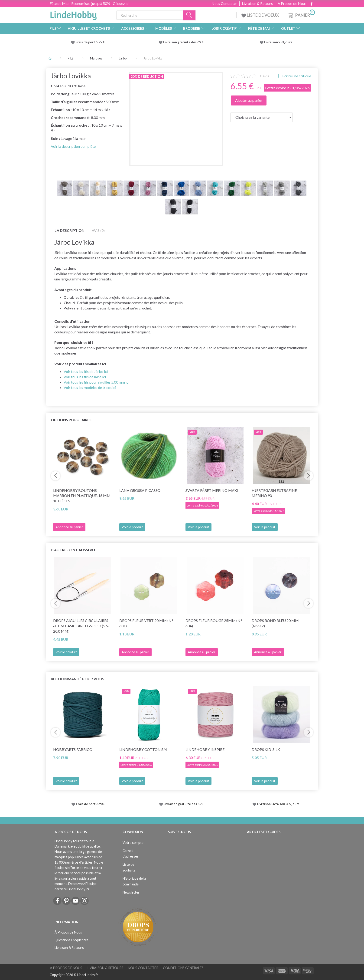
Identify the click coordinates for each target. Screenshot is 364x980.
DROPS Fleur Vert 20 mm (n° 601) (146, 623)
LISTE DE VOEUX (260, 15)
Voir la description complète (73, 146)
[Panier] (301, 15)
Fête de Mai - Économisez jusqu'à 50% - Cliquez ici (89, 3)
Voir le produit (132, 527)
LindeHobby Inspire (205, 749)
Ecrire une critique (296, 76)
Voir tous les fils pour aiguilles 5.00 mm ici (96, 382)
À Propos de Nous (292, 3)
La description (70, 230)
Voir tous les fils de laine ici (85, 377)
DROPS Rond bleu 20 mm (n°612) (275, 623)
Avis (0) (98, 230)
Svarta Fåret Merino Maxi (212, 490)
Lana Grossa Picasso (140, 490)
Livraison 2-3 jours (278, 42)
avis (265, 76)
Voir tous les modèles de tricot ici (90, 387)
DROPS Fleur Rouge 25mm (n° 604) (214, 623)
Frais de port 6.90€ (90, 804)
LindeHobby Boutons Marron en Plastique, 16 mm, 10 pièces (82, 496)
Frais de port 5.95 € (90, 42)
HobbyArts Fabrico (73, 749)
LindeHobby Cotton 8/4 (143, 749)
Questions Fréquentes (71, 940)
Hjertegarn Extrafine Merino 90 (274, 493)
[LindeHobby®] (73, 14)
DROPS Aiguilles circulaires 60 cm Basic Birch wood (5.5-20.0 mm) (81, 626)
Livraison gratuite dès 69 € (184, 42)
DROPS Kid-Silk (266, 749)
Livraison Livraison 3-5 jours (278, 804)
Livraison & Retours (257, 3)
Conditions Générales (183, 968)
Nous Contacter (224, 3)
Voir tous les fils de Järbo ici (86, 371)
